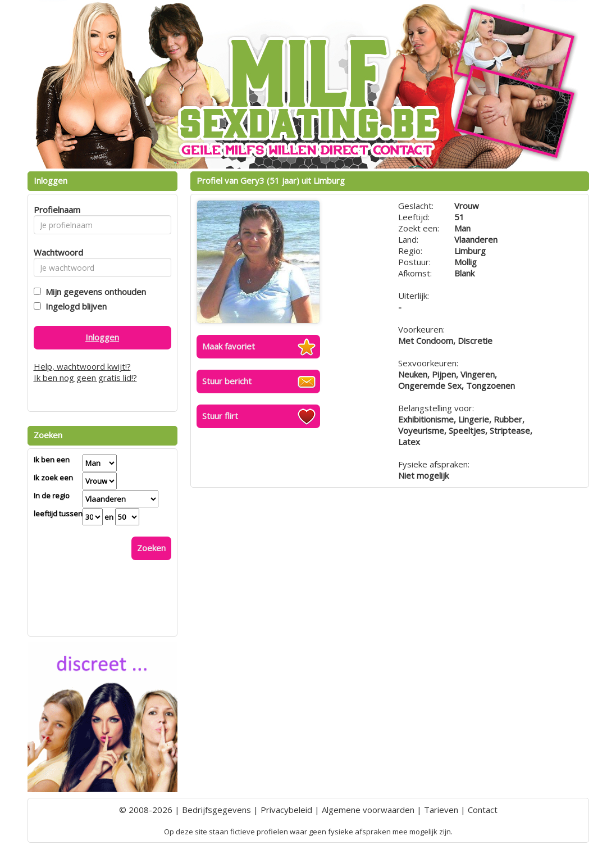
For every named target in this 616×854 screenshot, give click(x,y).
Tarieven (441, 810)
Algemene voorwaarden (368, 810)
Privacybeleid (286, 810)
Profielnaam (55, 210)
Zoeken (151, 548)
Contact (483, 810)
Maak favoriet (229, 346)
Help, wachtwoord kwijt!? (82, 366)
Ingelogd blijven (74, 306)
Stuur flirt (220, 416)
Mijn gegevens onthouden (93, 292)
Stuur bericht (227, 381)
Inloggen (102, 337)
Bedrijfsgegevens (216, 810)
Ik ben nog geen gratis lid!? (85, 378)
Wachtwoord (55, 252)
